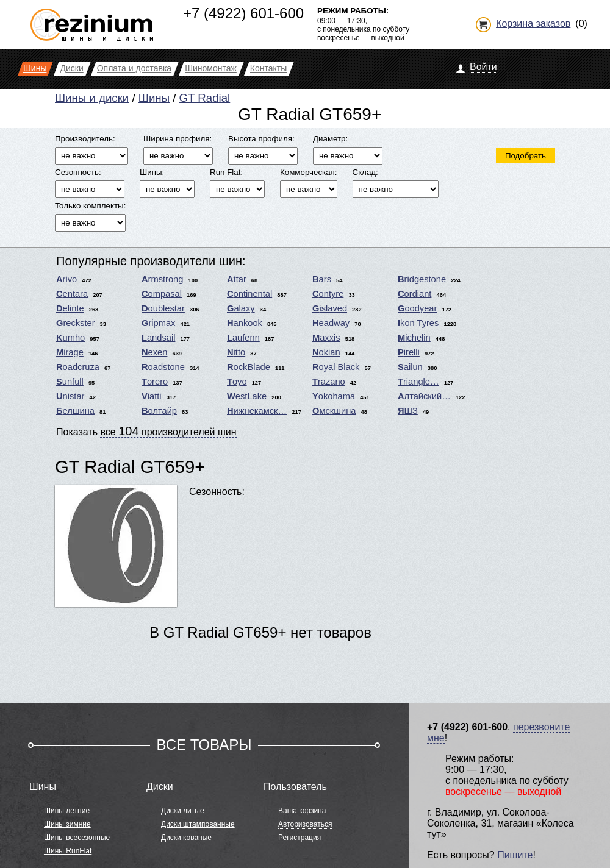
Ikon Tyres (418, 323)
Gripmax (158, 323)
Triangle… (418, 382)
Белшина (75, 411)
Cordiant (414, 294)
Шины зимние (67, 824)
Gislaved (330, 308)
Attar (237, 279)
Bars (322, 279)
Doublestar (163, 308)
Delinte (70, 308)
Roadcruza (78, 367)
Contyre (328, 294)
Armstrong (162, 279)
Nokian (326, 352)
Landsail (158, 338)
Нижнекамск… (257, 411)
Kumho (70, 338)
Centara (72, 294)
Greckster (76, 323)
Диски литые (183, 811)
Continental (249, 294)
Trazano (329, 382)
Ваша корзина (302, 811)
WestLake (247, 396)
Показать (146, 431)
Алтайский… (424, 396)
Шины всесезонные (77, 838)
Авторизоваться (305, 824)
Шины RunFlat (68, 851)
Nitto (236, 352)
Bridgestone (422, 279)
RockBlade (249, 367)
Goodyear (417, 308)
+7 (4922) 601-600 (243, 13)
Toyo (237, 382)
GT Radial (205, 98)
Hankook (245, 323)
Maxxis (326, 338)
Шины (154, 98)
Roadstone (163, 367)
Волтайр (159, 411)
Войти (483, 67)
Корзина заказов (533, 23)
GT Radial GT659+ (130, 467)
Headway (331, 323)
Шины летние (67, 811)
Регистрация (300, 838)
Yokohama (334, 396)
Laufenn (243, 338)
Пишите (515, 855)
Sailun (410, 367)
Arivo (66, 279)
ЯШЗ (408, 411)
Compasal (162, 294)
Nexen (154, 352)
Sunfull (70, 382)
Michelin (414, 338)
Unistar (70, 396)
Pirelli (409, 352)
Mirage (70, 352)
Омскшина (334, 411)
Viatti (152, 396)
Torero (155, 382)
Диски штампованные (198, 824)
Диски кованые (186, 838)
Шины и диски (92, 98)
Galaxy (241, 308)
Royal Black (336, 367)
